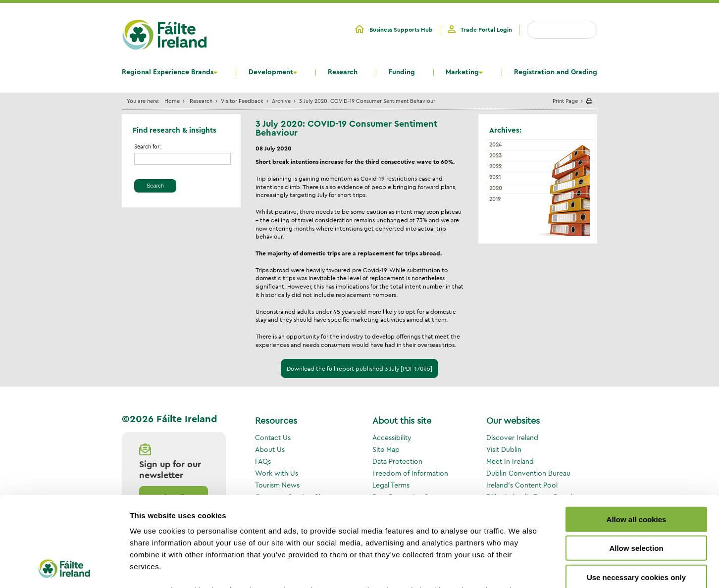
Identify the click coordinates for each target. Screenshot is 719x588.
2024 (495, 145)
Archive (281, 101)
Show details (520, 568)
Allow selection (636, 464)
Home (172, 101)
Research (343, 72)
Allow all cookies (637, 435)
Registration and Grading (556, 72)
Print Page (565, 101)
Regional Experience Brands (168, 72)
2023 (495, 155)
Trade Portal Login (486, 30)
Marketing (462, 72)
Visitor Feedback (242, 101)
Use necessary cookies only (636, 493)
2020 (496, 188)
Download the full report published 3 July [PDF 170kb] (359, 368)
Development (271, 72)
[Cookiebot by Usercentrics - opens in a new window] (64, 569)
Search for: (148, 147)
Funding (402, 72)
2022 (495, 166)
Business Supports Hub (401, 30)
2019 (495, 199)
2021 (495, 177)
